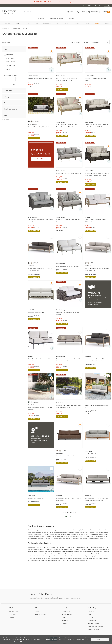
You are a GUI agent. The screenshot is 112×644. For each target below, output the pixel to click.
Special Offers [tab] (8, 91)
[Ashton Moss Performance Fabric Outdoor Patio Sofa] (41, 405)
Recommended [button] (95, 42)
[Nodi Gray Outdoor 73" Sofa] (41, 310)
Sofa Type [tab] (7, 97)
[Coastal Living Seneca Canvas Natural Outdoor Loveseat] (41, 356)
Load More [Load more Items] (69, 517)
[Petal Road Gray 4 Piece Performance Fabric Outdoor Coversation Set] (69, 403)
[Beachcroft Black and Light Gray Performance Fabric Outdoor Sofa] (41, 124)
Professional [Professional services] (41, 19)
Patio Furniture (6, 28)
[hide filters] (7, 42)
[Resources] (65, 620)
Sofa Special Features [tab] (10, 109)
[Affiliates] (64, 623)
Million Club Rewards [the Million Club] (57, 19)
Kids (57, 23)
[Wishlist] (12, 617)
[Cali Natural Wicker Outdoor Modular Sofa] (41, 76)
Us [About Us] (38, 611)
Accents (77, 23)
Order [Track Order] (13, 614)
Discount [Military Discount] (67, 614)
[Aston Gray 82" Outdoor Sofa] (98, 451)
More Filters (6, 120)
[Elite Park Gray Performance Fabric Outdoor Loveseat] (41, 217)
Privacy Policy (85, 639)
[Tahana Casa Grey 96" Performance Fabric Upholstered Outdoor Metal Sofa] (98, 496)
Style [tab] (5, 115)
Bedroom (7, 23)
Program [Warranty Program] (93, 623)
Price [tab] (5, 49)
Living (17, 23)
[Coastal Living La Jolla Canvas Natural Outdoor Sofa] (98, 217)
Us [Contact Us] (91, 611)
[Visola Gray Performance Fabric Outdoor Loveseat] (69, 217)
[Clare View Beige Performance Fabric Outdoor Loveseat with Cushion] (69, 122)
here (21, 641)
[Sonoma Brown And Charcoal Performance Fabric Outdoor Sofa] (41, 266)
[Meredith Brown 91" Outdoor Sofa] (69, 454)
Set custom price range (10, 75)
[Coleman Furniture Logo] (9, 13)
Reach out (34, 443)
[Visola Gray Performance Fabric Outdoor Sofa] (69, 171)
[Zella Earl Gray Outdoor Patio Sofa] (41, 496)
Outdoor (67, 23)
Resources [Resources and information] (71, 19)
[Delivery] (90, 617)
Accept (100, 639)
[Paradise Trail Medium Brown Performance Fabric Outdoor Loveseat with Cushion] (98, 171)
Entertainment (47, 23)
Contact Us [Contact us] (107, 6)
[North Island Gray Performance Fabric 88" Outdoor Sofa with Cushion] (69, 356)
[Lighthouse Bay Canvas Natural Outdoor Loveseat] (69, 310)
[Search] (42, 12)
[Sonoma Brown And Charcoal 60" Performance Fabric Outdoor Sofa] (98, 356)
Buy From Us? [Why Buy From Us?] (40, 614)
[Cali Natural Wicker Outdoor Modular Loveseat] (98, 76)
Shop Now (41, 159)
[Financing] (65, 617)
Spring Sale (31, 82)
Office (87, 23)
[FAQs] (90, 614)
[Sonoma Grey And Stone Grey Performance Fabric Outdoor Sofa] (98, 266)
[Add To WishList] (52, 51)
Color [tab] (6, 103)
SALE (97, 23)
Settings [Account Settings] (14, 611)
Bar (37, 23)
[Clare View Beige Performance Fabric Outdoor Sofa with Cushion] (69, 76)
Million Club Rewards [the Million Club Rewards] (95, 626)
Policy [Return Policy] (92, 620)
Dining (27, 23)
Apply (14, 84)
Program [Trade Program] (66, 611)
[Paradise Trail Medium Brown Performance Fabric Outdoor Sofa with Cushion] (98, 122)
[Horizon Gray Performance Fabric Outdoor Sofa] (98, 403)
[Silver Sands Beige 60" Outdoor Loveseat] (69, 264)
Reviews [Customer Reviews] (93, 629)
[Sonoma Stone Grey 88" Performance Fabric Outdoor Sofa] (69, 496)
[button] (70, 12)
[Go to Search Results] (59, 12)
